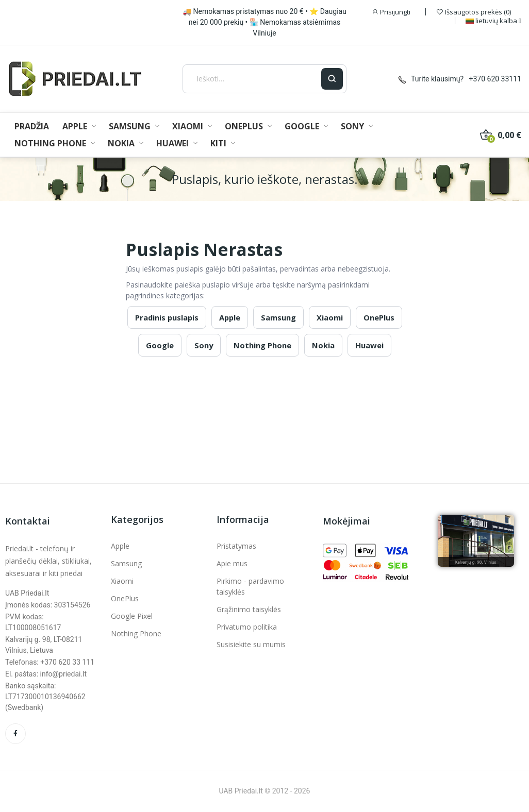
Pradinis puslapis (167, 317)
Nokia (323, 345)
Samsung (278, 317)
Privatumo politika (247, 627)
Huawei (369, 345)
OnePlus (379, 317)
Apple (230, 317)
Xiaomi (330, 317)
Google (160, 345)
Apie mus (232, 563)
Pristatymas (236, 546)
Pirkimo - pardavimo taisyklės (250, 586)
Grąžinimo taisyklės (249, 609)
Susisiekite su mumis (251, 644)
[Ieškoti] (252, 79)
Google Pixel (132, 616)
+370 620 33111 (495, 79)
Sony (204, 345)
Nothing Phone (262, 345)
